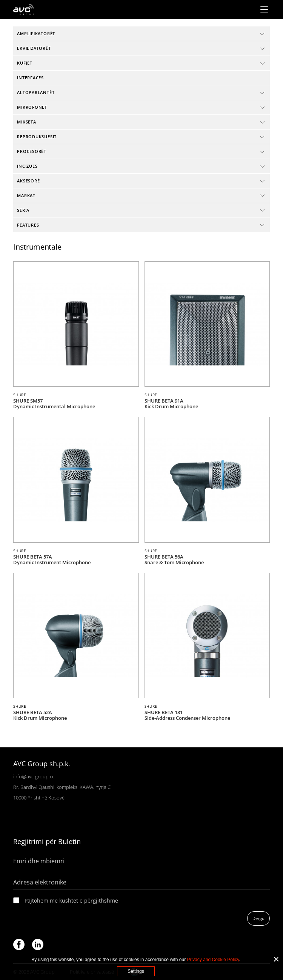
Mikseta (27, 122)
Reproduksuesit (37, 137)
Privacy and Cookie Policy (213, 960)
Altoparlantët (36, 92)
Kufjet (25, 63)
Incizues (27, 166)
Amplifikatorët (36, 33)
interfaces (30, 78)
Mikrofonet (32, 107)
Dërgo (258, 918)
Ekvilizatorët (34, 48)
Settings (136, 971)
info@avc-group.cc (34, 776)
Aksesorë (28, 181)
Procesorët (32, 151)
